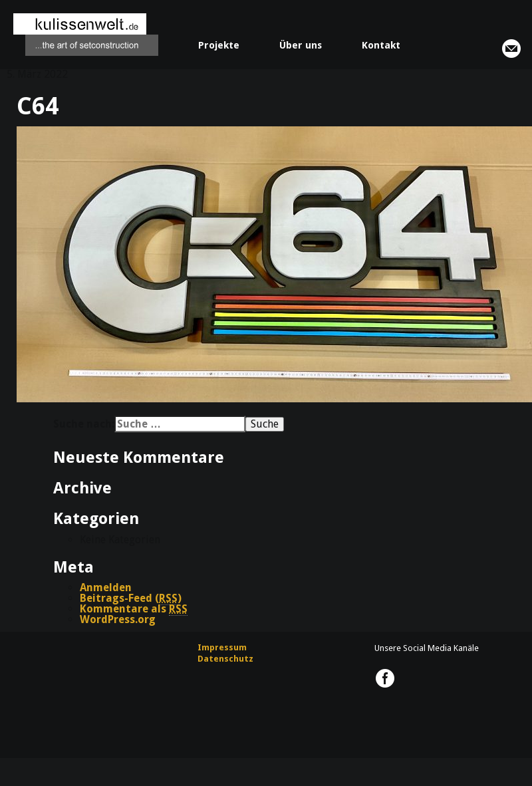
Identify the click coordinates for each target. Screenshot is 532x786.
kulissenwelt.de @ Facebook (385, 678)
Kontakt (381, 45)
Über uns (301, 45)
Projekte (219, 45)
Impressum (222, 647)
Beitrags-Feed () (131, 598)
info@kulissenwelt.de (511, 49)
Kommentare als (134, 609)
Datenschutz (225, 659)
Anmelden (106, 588)
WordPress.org (118, 619)
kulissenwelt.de (86, 35)
